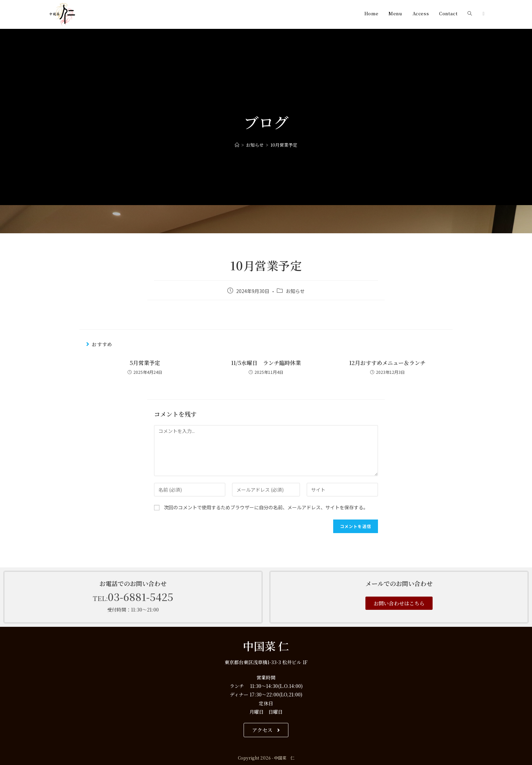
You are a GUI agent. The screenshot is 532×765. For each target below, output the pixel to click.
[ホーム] (237, 145)
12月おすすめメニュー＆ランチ (387, 363)
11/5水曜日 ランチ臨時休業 (266, 363)
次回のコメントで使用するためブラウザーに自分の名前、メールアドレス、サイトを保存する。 (266, 507)
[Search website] (470, 14)
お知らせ (295, 291)
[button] (399, 603)
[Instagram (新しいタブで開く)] (483, 14)
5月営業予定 (145, 363)
